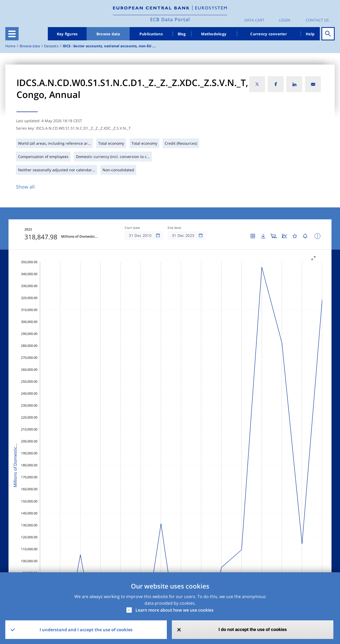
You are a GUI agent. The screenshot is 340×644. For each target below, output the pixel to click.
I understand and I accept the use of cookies (86, 630)
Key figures (67, 34)
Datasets (51, 46)
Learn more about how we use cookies (175, 610)
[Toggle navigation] (12, 34)
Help (310, 34)
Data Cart (254, 20)
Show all (25, 187)
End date (175, 228)
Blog (182, 34)
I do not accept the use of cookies (253, 630)
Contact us (317, 20)
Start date (132, 228)
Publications (151, 34)
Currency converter (269, 34)
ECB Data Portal (170, 19)
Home (10, 46)
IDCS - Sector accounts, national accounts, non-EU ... (109, 46)
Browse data (108, 34)
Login (285, 20)
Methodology (214, 34)
